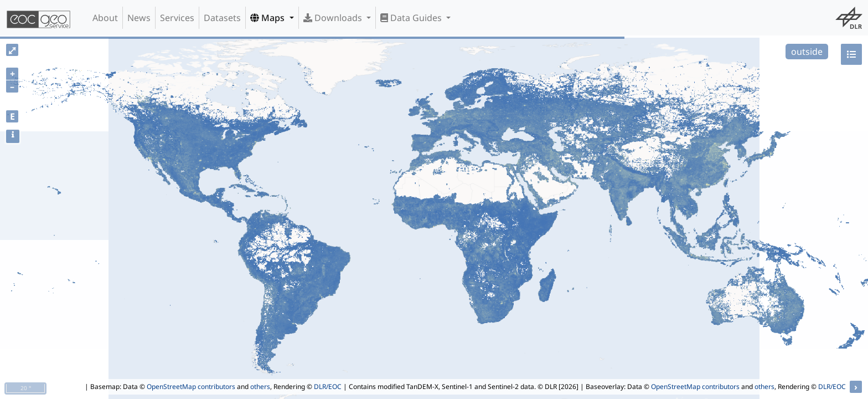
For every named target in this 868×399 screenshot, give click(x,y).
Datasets (222, 18)
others (260, 387)
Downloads (334, 18)
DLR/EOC (328, 387)
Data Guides (412, 18)
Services (177, 18)
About (105, 18)
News (139, 18)
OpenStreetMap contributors (191, 387)
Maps (268, 18)
